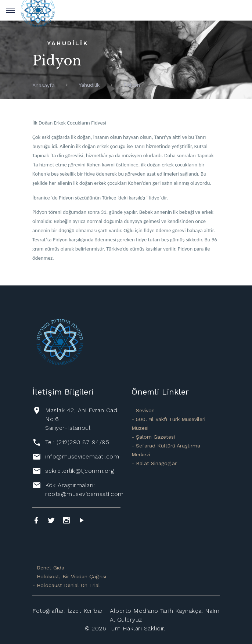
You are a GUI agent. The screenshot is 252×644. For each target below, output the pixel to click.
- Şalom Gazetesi (153, 437)
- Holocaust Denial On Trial (66, 585)
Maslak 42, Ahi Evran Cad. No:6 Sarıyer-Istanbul (82, 419)
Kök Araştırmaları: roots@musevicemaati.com (84, 490)
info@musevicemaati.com (82, 456)
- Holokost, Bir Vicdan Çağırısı (69, 576)
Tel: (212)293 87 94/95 (77, 442)
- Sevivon (143, 410)
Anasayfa (44, 85)
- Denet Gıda (48, 568)
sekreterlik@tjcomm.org (80, 471)
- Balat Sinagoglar (154, 463)
